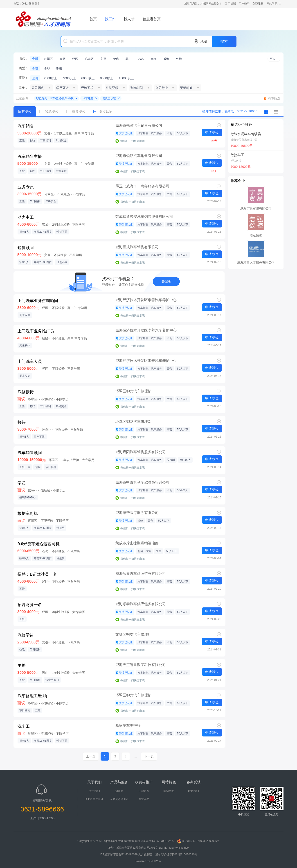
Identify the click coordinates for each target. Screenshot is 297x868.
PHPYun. (156, 861)
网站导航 (272, 4)
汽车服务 (88, 98)
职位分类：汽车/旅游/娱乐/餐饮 (55, 98)
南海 (154, 59)
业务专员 (26, 187)
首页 (93, 19)
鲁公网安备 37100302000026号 (198, 841)
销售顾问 (26, 248)
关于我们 (94, 791)
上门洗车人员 (30, 361)
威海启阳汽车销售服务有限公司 (141, 452)
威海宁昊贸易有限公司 (244, 140)
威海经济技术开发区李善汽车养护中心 (146, 300)
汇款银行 (144, 791)
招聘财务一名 (30, 605)
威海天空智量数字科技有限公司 (141, 665)
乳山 (128, 59)
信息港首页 (152, 19)
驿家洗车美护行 (128, 726)
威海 (166, 59)
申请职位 (212, 132)
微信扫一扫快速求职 (133, 141)
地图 (204, 41)
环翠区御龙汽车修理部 (133, 391)
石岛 (141, 59)
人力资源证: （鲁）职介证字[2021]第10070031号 (168, 854)
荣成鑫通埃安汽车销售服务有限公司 (144, 217)
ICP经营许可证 (94, 799)
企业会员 (144, 799)
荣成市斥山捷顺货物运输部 (137, 543)
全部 (35, 59)
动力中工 (26, 217)
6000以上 (88, 78)
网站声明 (169, 791)
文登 (103, 59)
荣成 (116, 59)
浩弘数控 (236, 161)
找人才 (129, 19)
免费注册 (258, 4)
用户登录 (244, 4)
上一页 (91, 756)
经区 (75, 59)
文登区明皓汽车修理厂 (133, 634)
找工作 (110, 19)
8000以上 (107, 78)
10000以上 (126, 78)
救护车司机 (28, 514)
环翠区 (48, 59)
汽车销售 (26, 126)
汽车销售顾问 (30, 453)
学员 (22, 483)
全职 (47, 68)
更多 (273, 59)
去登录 (166, 281)
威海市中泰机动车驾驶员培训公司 (142, 482)
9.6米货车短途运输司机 (39, 544)
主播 (22, 666)
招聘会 (119, 791)
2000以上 (51, 78)
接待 (22, 422)
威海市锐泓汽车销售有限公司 (139, 125)
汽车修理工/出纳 (32, 696)
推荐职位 (78, 111)
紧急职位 (51, 111)
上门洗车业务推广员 (36, 331)
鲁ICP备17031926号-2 (163, 841)
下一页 (149, 756)
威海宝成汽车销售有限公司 (137, 247)
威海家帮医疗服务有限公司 (137, 513)
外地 (179, 59)
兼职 (59, 68)
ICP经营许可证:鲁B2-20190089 (119, 854)
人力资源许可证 (119, 799)
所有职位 (25, 111)
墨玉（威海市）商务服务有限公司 (142, 186)
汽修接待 (26, 392)
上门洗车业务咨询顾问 (38, 301)
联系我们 (193, 791)
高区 (63, 59)
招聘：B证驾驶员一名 (37, 574)
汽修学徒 (26, 635)
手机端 (232, 4)
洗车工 (24, 726)
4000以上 (69, 78)
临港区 (89, 59)
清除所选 (274, 98)
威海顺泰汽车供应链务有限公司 (141, 574)
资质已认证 (109, 98)
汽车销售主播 (30, 157)
